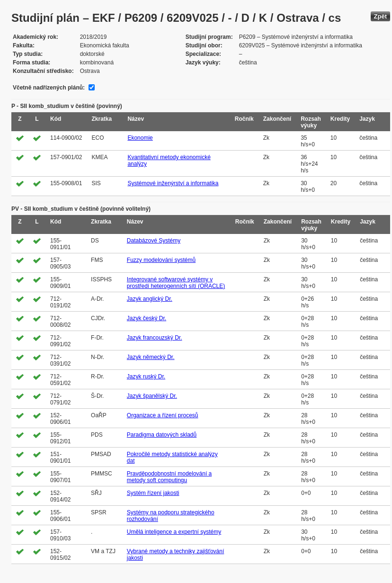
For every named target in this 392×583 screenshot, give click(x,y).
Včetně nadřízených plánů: (49, 88)
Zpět (380, 16)
